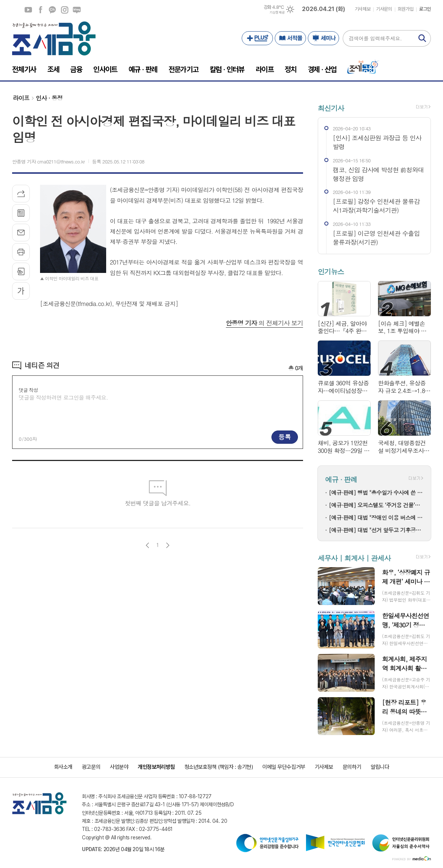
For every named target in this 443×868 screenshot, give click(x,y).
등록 (285, 437)
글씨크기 (21, 291)
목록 (21, 213)
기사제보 (363, 9)
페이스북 (40, 10)
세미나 (323, 38)
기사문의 (384, 9)
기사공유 (21, 194)
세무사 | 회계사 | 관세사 (354, 558)
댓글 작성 (28, 390)
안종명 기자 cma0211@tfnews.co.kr (48, 161)
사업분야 (119, 767)
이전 (147, 545)
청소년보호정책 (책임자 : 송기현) (219, 767)
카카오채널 (53, 10)
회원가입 (406, 9)
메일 (21, 233)
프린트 (21, 252)
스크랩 (21, 271)
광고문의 (91, 767)
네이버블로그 (77, 10)
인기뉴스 (331, 272)
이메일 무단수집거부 (284, 767)
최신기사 (331, 108)
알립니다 (380, 767)
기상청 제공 (277, 12)
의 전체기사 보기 (264, 323)
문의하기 (352, 767)
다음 (168, 545)
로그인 (425, 9)
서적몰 (290, 38)
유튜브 (28, 10)
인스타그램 (65, 10)
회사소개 (63, 767)
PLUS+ (257, 38)
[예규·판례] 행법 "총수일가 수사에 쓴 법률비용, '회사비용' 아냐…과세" (376, 492)
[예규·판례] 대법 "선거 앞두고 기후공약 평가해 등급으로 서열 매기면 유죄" (376, 530)
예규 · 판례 (341, 479)
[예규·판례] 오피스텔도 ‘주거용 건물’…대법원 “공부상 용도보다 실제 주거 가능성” (376, 505)
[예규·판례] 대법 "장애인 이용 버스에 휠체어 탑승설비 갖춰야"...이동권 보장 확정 (376, 517)
